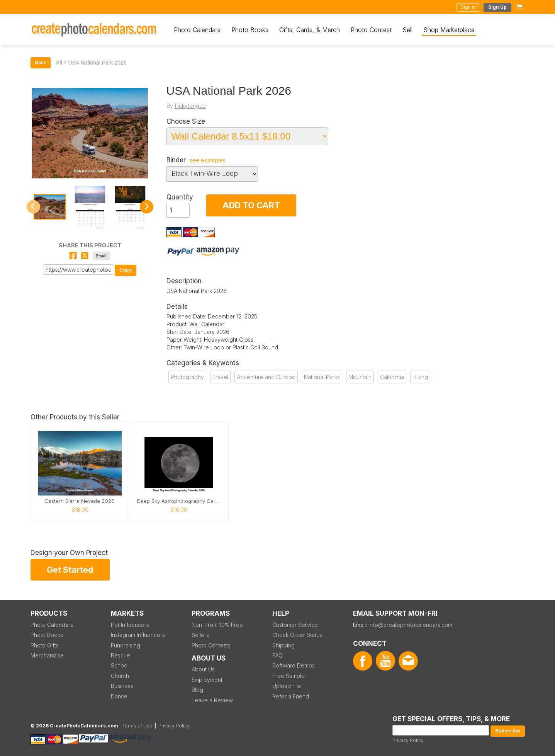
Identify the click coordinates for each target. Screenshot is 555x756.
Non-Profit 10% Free (217, 625)
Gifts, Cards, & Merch (310, 30)
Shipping (283, 645)
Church (120, 676)
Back (41, 63)
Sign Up (497, 7)
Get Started (70, 570)
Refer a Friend (291, 696)
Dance (119, 696)
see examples (208, 160)
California (392, 377)
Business (122, 686)
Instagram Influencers (138, 635)
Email (101, 256)
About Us (203, 669)
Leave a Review (212, 700)
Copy (126, 270)
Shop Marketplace (449, 30)
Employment (207, 680)
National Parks (322, 377)
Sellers (200, 635)
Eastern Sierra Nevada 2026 (80, 501)
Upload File (287, 686)
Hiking (420, 377)
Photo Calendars (197, 30)
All (59, 63)
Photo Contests (211, 645)
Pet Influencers (130, 625)
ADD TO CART (251, 205)
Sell (407, 30)
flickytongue (190, 106)
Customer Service (295, 625)
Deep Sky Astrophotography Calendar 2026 (179, 501)
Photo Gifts (45, 645)
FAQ (277, 655)
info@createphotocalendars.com (410, 625)
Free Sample (289, 676)
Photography (187, 377)
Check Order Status (297, 635)
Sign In (468, 7)
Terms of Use (137, 726)
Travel (220, 377)
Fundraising (126, 645)
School (120, 665)
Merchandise (47, 655)
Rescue (121, 655)
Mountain (360, 377)
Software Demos (294, 665)
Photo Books (250, 30)
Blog (197, 690)
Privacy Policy (408, 740)
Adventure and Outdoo (266, 377)
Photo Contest (371, 30)
